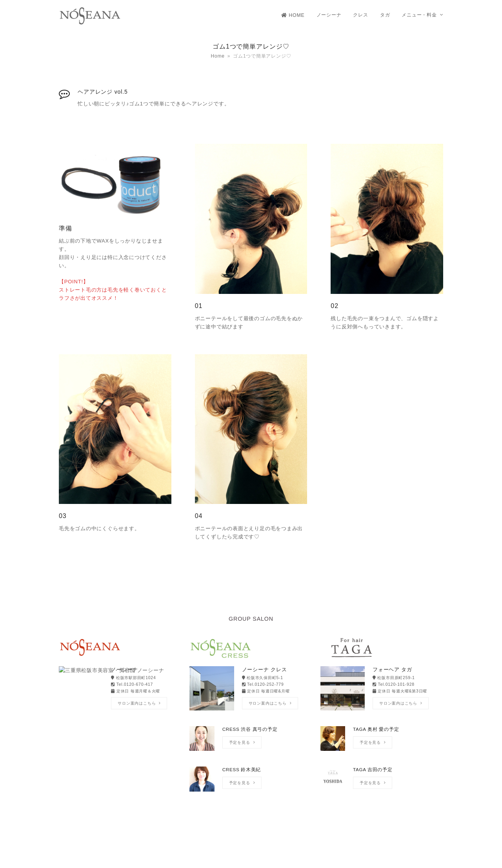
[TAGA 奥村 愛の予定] (382, 742)
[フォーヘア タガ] (382, 689)
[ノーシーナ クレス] (251, 689)
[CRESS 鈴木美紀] (251, 783)
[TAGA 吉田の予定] (382, 783)
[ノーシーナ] (120, 689)
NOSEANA (228, 856)
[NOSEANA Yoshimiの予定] (120, 742)
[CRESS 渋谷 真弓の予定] (251, 742)
